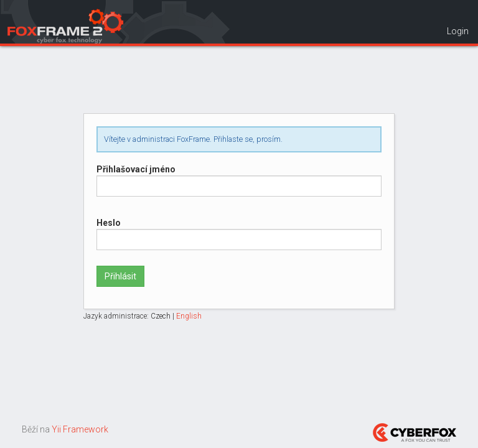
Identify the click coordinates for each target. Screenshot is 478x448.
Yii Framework (80, 429)
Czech (161, 316)
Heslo (109, 223)
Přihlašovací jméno (136, 169)
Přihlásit (120, 276)
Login (458, 31)
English (189, 316)
